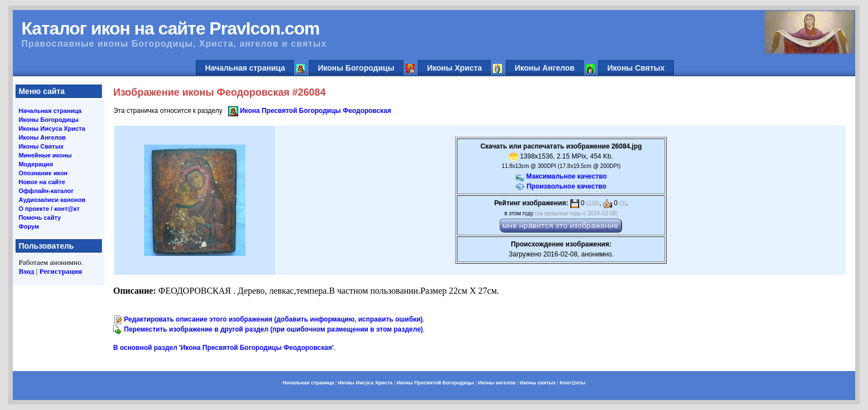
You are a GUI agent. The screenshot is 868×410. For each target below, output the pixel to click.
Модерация (36, 164)
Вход (26, 271)
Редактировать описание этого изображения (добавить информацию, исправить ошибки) (273, 319)
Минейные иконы (45, 155)
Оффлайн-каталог (46, 191)
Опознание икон (43, 173)
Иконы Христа (454, 68)
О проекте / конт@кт (49, 209)
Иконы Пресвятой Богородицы (435, 383)
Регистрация (61, 271)
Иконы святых (538, 383)
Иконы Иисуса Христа (52, 129)
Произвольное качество (566, 186)
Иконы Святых (636, 68)
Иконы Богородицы (356, 68)
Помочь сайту (40, 218)
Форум (29, 226)
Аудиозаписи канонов (52, 200)
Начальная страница (245, 68)
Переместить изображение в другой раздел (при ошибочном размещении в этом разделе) (273, 329)
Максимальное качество (567, 176)
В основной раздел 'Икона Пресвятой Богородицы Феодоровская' (223, 348)
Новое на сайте (42, 182)
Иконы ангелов (497, 383)
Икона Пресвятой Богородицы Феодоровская (315, 111)
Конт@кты (573, 383)
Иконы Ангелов (545, 68)
